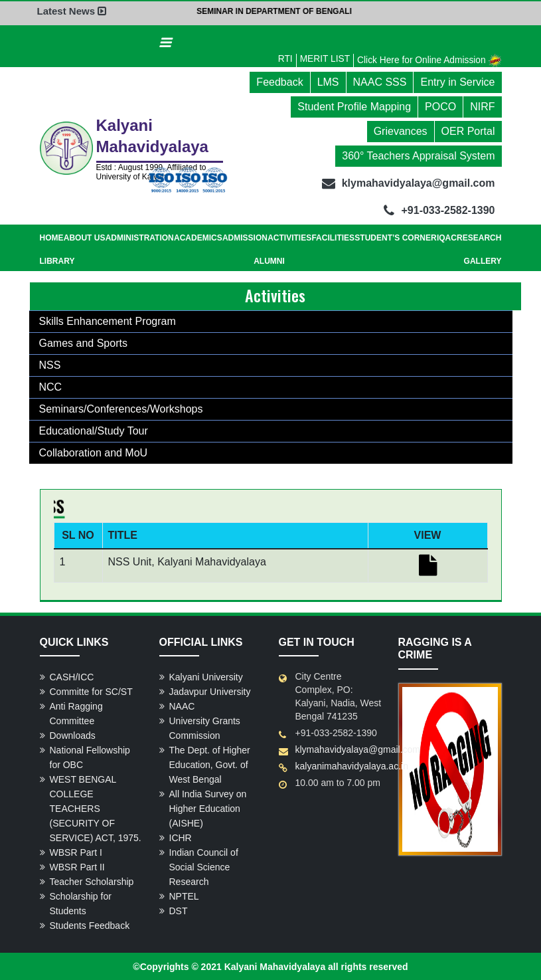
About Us (85, 237)
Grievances (401, 131)
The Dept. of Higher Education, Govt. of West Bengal (210, 764)
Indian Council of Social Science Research (204, 866)
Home (52, 237)
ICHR (181, 837)
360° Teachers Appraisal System (418, 155)
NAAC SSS (380, 81)
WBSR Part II (77, 866)
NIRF (482, 106)
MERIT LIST (322, 58)
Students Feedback (90, 925)
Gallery (483, 260)
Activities (289, 237)
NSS (50, 364)
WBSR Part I (76, 852)
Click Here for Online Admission (428, 59)
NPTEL (184, 896)
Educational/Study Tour (94, 430)
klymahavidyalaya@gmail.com (358, 749)
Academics (198, 237)
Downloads (73, 735)
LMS (328, 81)
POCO (440, 106)
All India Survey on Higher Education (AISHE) (208, 808)
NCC (51, 386)
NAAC (182, 706)
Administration (140, 237)
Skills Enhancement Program (108, 321)
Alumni (269, 260)
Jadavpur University (210, 691)
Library (57, 260)
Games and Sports (83, 343)
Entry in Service (457, 81)
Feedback (279, 81)
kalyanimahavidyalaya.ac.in (352, 765)
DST (179, 910)
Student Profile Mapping (354, 106)
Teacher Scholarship (92, 881)
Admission (245, 237)
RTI (282, 58)
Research (479, 237)
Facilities (333, 237)
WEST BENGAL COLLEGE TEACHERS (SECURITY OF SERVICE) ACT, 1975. (96, 808)
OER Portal (468, 131)
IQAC (447, 237)
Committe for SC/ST (91, 691)
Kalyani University (206, 676)
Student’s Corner (395, 237)
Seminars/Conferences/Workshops (121, 408)
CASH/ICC (72, 676)
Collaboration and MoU (94, 452)
